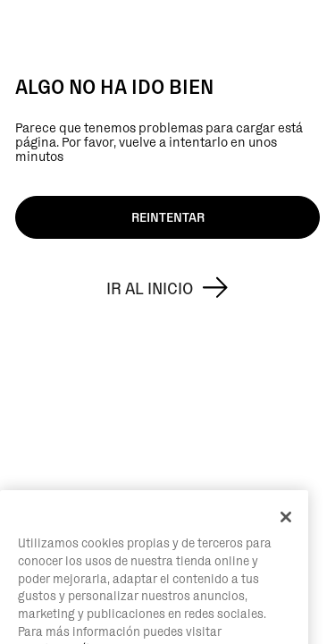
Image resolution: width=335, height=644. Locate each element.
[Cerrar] (286, 538)
